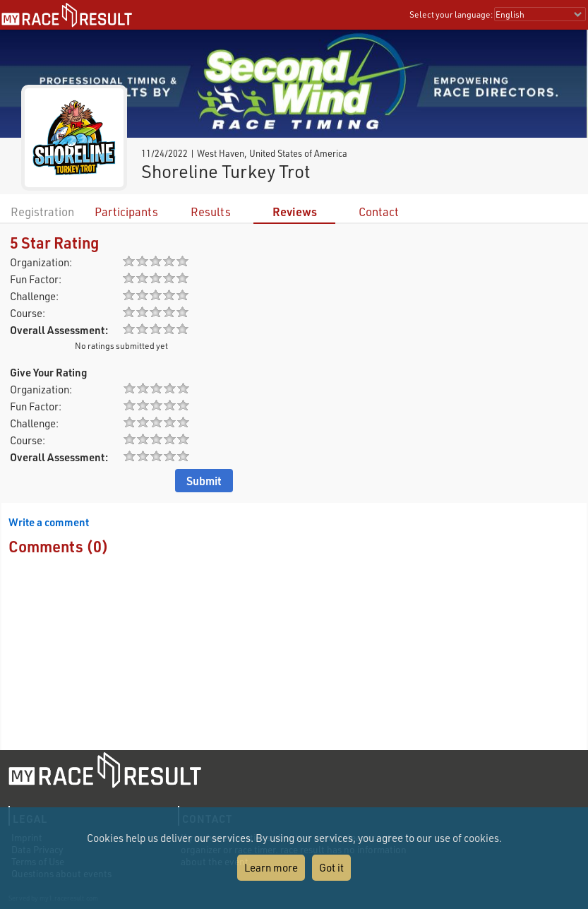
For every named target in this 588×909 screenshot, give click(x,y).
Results (211, 212)
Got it (331, 867)
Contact (379, 212)
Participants (126, 212)
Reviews (295, 212)
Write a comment (49, 522)
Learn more (271, 867)
